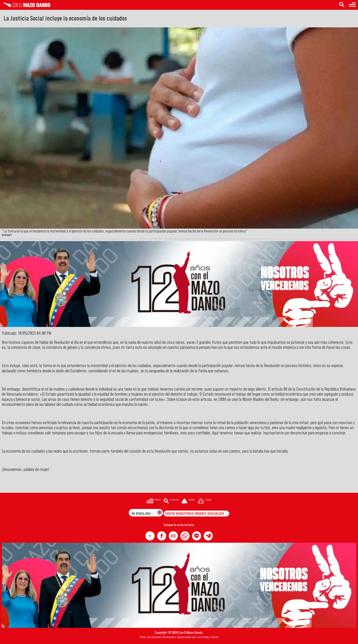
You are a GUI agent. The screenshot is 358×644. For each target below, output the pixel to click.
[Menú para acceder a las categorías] (352, 5)
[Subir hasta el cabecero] (205, 501)
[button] (150, 536)
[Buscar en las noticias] (342, 5)
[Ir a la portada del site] (188, 501)
